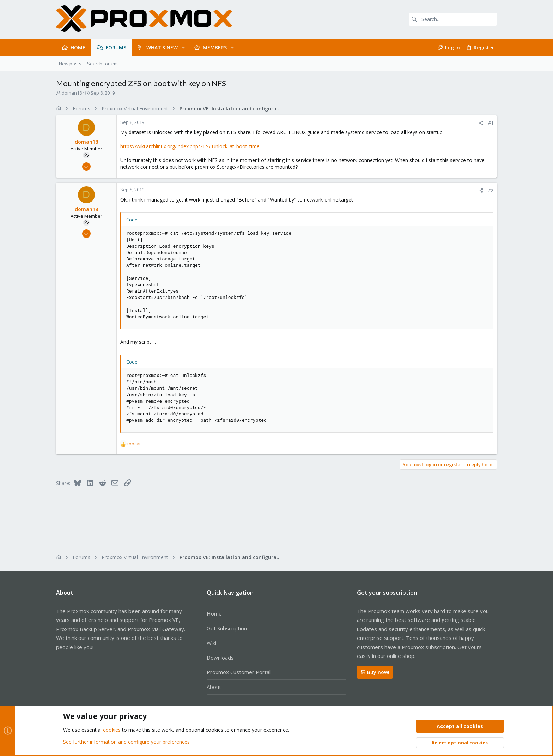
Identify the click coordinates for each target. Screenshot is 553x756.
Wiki (211, 643)
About (214, 687)
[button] (183, 48)
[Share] (481, 123)
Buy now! (375, 672)
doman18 (72, 93)
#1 (491, 123)
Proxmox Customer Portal (239, 672)
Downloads (220, 658)
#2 (491, 190)
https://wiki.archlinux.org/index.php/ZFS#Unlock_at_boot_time (190, 146)
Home (214, 613)
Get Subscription (227, 628)
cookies (112, 730)
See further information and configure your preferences (126, 742)
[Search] (453, 19)
